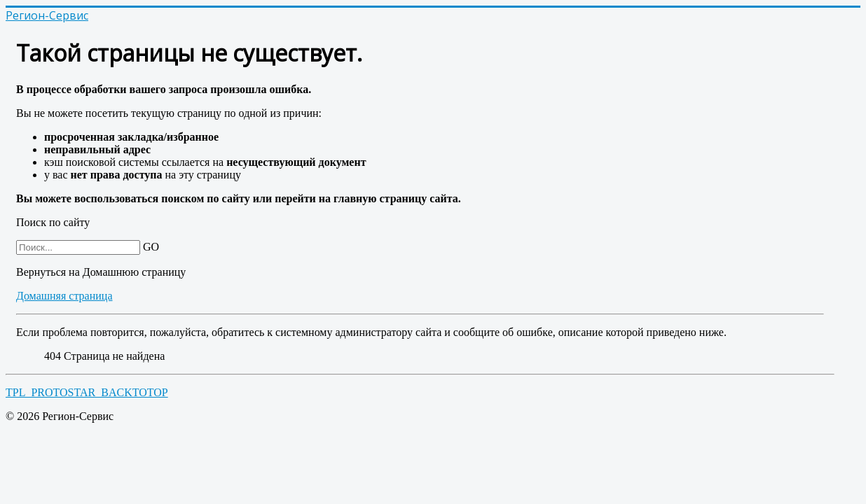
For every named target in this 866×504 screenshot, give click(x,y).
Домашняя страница (64, 296)
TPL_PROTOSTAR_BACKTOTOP (87, 392)
